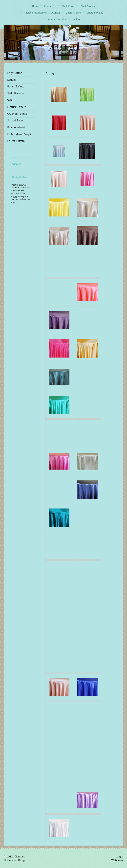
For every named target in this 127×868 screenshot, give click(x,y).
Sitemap (20, 856)
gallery (14, 197)
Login (120, 856)
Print (9, 856)
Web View (117, 860)
